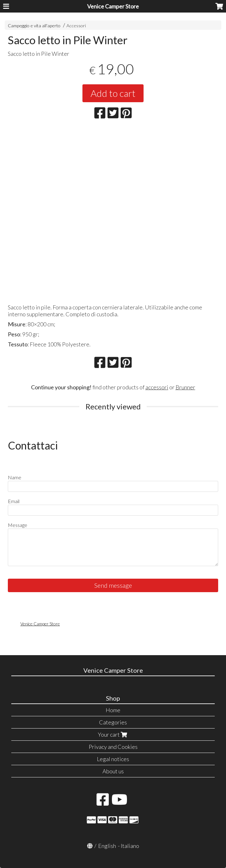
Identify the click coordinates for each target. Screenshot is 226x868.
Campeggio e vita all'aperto (34, 26)
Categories (113, 722)
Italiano (130, 846)
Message (18, 525)
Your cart (113, 734)
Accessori (76, 26)
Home (113, 710)
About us (113, 771)
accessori (157, 387)
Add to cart (113, 93)
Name (15, 477)
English (107, 846)
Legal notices (113, 759)
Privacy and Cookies (113, 747)
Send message (113, 585)
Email (14, 501)
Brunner (185, 387)
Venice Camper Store (113, 6)
